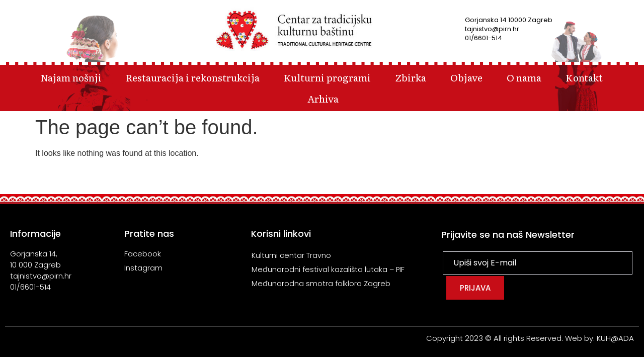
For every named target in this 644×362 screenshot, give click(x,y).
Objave (466, 77)
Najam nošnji (71, 77)
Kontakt (584, 77)
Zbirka (411, 77)
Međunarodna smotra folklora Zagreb (321, 283)
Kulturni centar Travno (291, 255)
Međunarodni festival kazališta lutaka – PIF (329, 269)
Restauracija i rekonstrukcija (193, 77)
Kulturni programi (327, 77)
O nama (524, 77)
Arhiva (323, 98)
